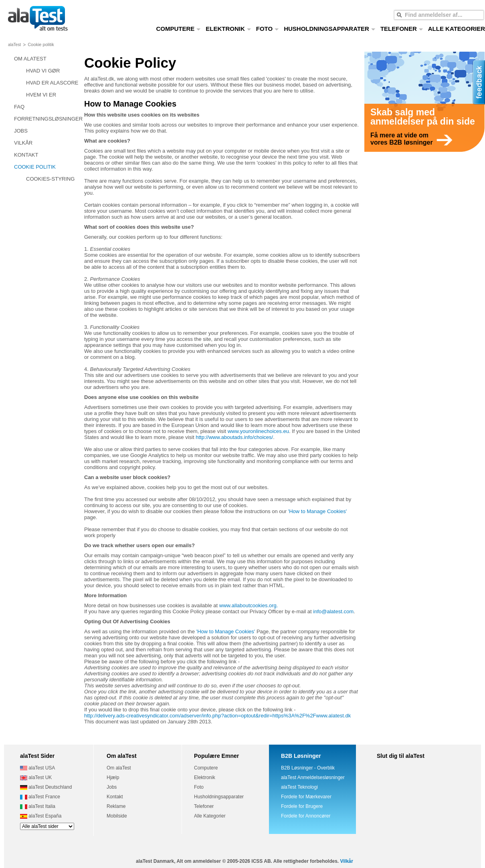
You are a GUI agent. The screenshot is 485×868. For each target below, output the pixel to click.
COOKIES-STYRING (50, 179)
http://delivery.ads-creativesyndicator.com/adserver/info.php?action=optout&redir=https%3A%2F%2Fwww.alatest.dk (217, 716)
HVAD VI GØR (43, 71)
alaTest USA (37, 768)
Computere (206, 768)
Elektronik (205, 777)
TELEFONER (402, 29)
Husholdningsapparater (219, 797)
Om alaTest (119, 768)
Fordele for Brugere (302, 806)
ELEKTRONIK (228, 29)
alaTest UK (36, 777)
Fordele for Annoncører (306, 816)
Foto (199, 787)
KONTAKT (26, 155)
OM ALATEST (30, 59)
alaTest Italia (38, 806)
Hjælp (113, 777)
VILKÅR (23, 143)
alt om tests (38, 19)
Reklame (116, 806)
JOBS (21, 131)
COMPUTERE (178, 29)
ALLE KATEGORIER (457, 29)
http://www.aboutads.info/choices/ (234, 437)
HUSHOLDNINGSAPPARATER (330, 29)
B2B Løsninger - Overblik (308, 768)
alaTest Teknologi (299, 787)
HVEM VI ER (41, 95)
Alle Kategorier (210, 816)
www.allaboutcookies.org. (249, 605)
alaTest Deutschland (46, 787)
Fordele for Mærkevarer (306, 797)
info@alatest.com (333, 611)
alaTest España (41, 816)
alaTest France (40, 797)
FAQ (19, 107)
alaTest (14, 45)
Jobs (112, 787)
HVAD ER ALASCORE (52, 83)
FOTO (268, 29)
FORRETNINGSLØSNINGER (48, 119)
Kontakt (115, 797)
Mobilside (117, 816)
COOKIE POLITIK (35, 167)
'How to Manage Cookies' (318, 511)
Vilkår (346, 861)
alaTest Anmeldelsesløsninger (313, 777)
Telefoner (204, 806)
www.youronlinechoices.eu (258, 431)
